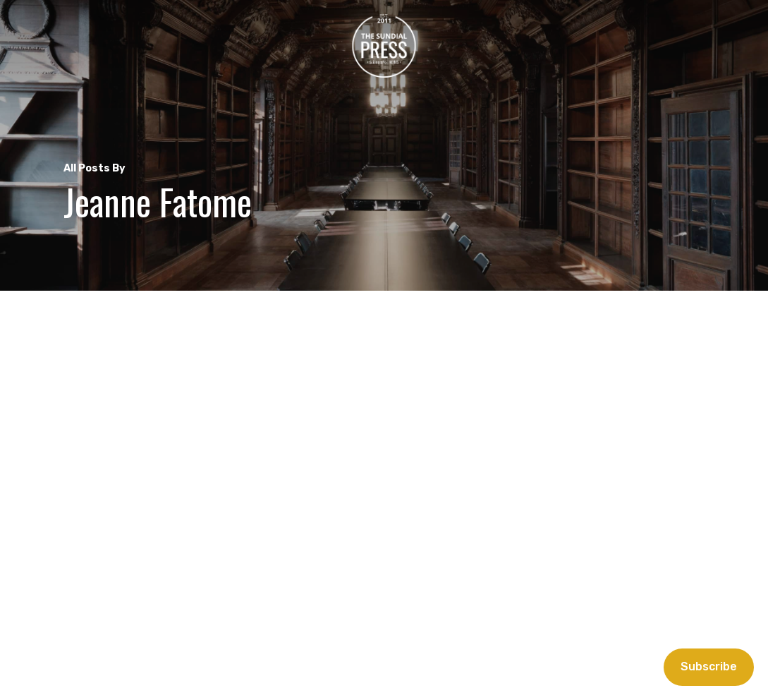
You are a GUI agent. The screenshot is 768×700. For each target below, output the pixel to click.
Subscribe (709, 666)
